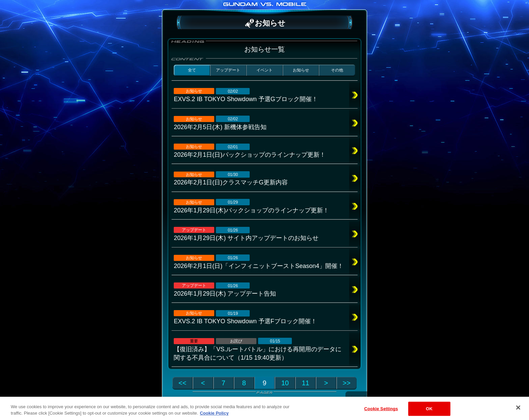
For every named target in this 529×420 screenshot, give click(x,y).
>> (347, 383)
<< (182, 383)
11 (305, 383)
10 (285, 383)
